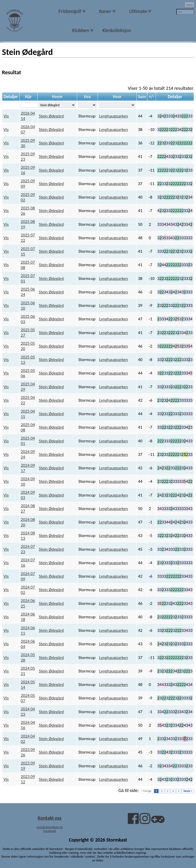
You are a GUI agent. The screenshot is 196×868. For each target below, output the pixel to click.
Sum (142, 97)
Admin (190, 4)
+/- (152, 97)
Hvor (117, 97)
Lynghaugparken (113, 116)
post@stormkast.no (50, 827)
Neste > (188, 791)
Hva (87, 97)
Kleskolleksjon (117, 30)
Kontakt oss (50, 818)
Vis (6, 116)
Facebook (50, 831)
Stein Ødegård (51, 116)
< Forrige (146, 791)
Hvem (57, 97)
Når (28, 97)
